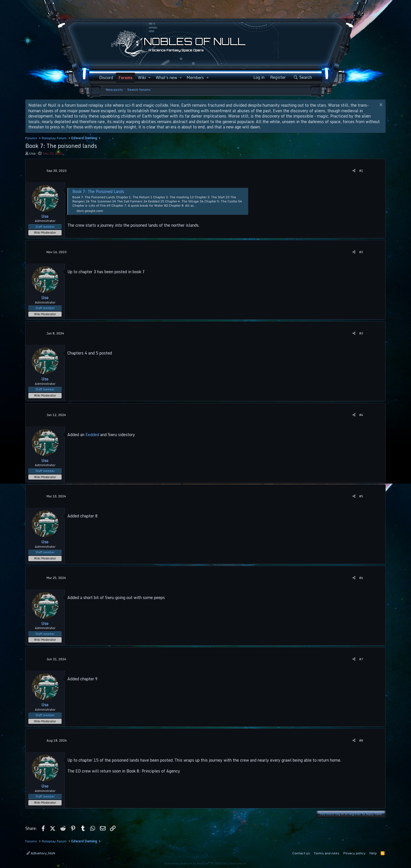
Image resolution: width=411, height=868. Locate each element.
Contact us (301, 853)
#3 (361, 333)
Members (195, 78)
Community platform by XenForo (205, 863)
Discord (106, 78)
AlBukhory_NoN (41, 853)
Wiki (142, 78)
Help (373, 853)
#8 (361, 740)
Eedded (92, 435)
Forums (125, 78)
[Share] (354, 171)
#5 (361, 496)
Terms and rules (327, 853)
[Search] (303, 78)
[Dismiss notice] (380, 105)
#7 (361, 659)
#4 (361, 415)
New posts (114, 90)
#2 (361, 252)
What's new (166, 78)
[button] (149, 78)
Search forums (139, 90)
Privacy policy (354, 853)
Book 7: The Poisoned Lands (98, 191)
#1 (361, 171)
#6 (361, 578)
